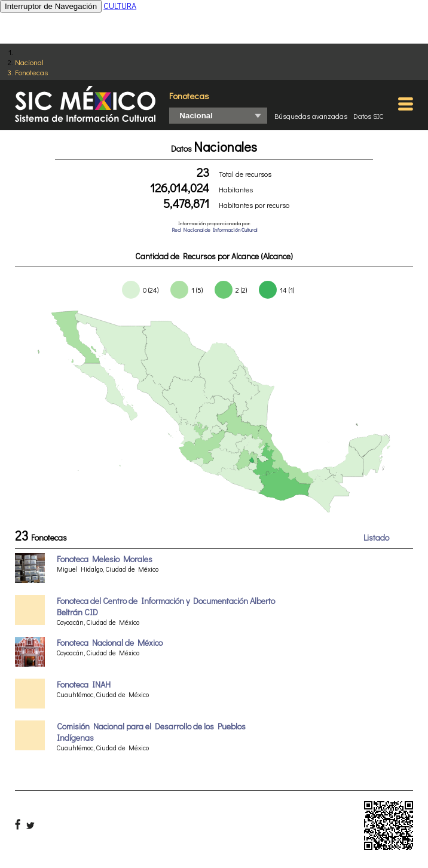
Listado (376, 537)
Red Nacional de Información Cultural (214, 230)
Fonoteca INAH (84, 684)
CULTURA (120, 6)
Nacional (29, 62)
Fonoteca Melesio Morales (105, 559)
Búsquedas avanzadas (311, 116)
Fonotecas (31, 72)
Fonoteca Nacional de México (110, 642)
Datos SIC (369, 116)
